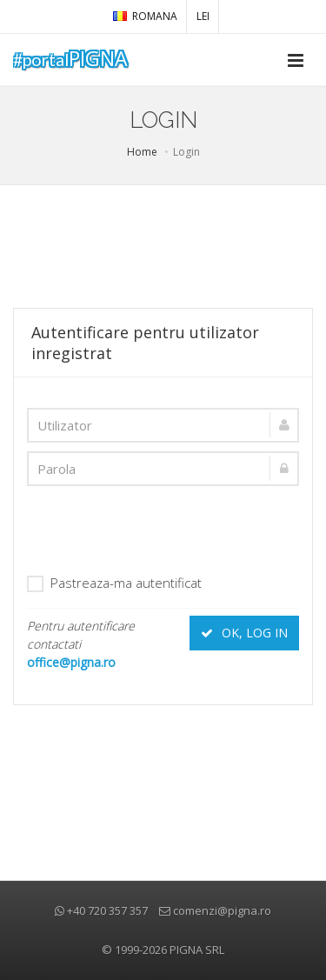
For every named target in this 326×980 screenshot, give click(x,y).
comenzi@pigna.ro (215, 910)
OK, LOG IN (244, 633)
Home (142, 152)
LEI (203, 16)
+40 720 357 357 (101, 910)
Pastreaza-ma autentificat (114, 583)
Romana (145, 16)
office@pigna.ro (71, 662)
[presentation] (159, 529)
